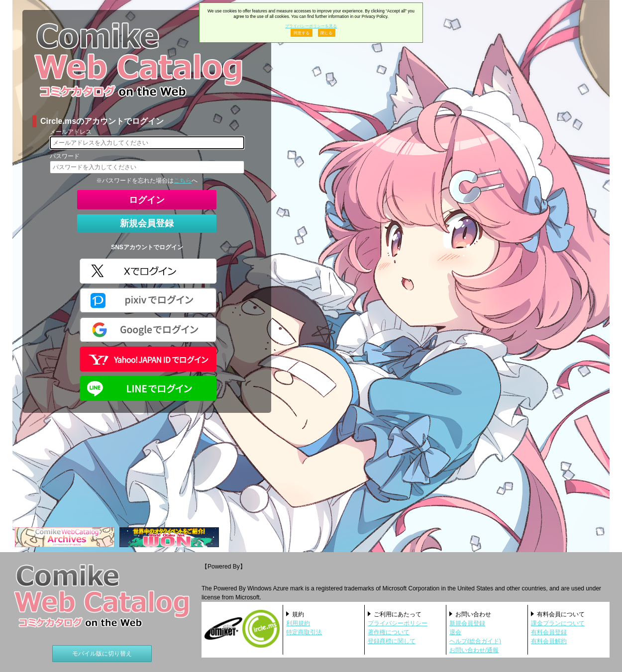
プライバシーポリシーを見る (311, 26)
